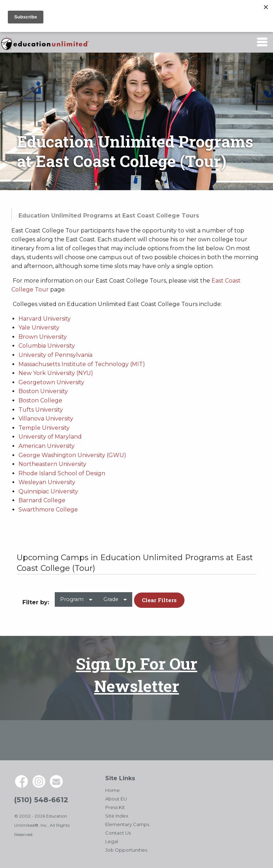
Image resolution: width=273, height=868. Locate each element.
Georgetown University (51, 382)
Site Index (117, 816)
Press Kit (115, 807)
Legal (112, 841)
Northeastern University (52, 464)
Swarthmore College (48, 510)
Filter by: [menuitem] (36, 602)
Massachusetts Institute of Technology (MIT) (82, 364)
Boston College (40, 400)
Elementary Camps (127, 824)
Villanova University (46, 419)
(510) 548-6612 (41, 800)
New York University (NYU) (56, 373)
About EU (116, 799)
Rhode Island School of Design (62, 473)
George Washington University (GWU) (72, 455)
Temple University (44, 428)
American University (47, 446)
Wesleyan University (47, 482)
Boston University (43, 391)
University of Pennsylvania (55, 355)
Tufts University (41, 410)
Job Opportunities (126, 850)
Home (113, 790)
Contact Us (118, 833)
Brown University (43, 337)
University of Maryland (50, 437)
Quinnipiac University (48, 491)
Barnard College (42, 500)
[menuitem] (76, 602)
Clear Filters (159, 600)
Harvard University (45, 319)
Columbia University (47, 346)
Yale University (39, 328)
